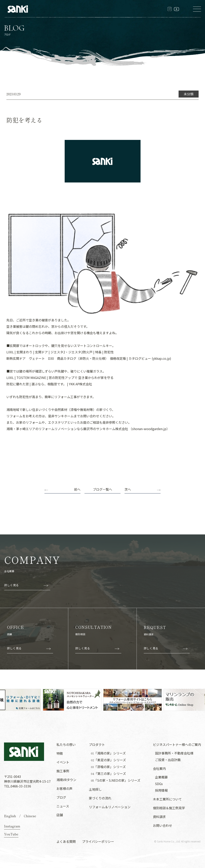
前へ (77, 489)
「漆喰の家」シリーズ (108, 767)
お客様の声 (64, 788)
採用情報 (161, 790)
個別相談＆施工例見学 (169, 808)
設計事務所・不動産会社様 (174, 753)
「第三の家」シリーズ (108, 774)
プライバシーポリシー (98, 841)
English (10, 816)
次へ (128, 489)
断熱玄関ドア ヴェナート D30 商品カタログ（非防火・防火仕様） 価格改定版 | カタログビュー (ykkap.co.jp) (89, 358)
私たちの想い (66, 744)
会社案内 (159, 768)
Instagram (12, 826)
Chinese (30, 816)
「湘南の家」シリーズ (108, 753)
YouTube (11, 834)
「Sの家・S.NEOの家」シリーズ (116, 780)
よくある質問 (66, 841)
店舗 (60, 815)
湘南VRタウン (66, 780)
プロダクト (97, 744)
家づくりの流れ (100, 798)
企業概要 (161, 777)
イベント (63, 762)
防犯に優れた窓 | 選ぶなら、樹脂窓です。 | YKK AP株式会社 (49, 384)
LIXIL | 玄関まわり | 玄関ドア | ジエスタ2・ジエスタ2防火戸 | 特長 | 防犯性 (60, 352)
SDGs (159, 784)
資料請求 (159, 817)
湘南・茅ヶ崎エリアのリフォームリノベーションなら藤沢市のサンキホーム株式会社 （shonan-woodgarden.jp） (88, 429)
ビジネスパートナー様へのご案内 (177, 744)
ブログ (61, 797)
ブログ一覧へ (102, 489)
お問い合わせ (163, 825)
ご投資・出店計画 (168, 760)
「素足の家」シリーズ (108, 760)
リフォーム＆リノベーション (110, 807)
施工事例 (63, 771)
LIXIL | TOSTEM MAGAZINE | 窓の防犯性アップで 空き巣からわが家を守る (60, 378)
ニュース (63, 806)
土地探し (95, 789)
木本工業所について (167, 799)
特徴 (60, 753)
